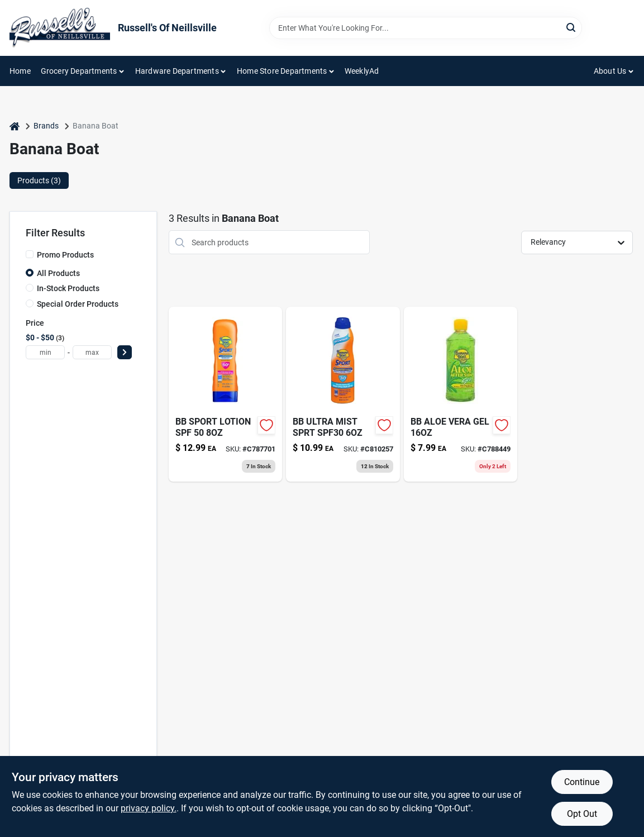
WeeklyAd (362, 71)
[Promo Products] (30, 254)
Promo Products (65, 255)
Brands (46, 126)
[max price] (92, 352)
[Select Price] (125, 352)
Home (20, 71)
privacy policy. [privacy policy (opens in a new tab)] (149, 808)
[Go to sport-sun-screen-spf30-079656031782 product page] (343, 394)
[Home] (15, 126)
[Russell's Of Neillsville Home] (60, 28)
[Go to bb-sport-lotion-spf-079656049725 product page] (225, 394)
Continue (582, 782)
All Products (58, 273)
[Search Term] (426, 28)
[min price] (45, 352)
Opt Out (582, 814)
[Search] (572, 27)
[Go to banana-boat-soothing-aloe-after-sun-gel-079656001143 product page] (461, 394)
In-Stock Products (68, 288)
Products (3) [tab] (39, 180)
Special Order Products (78, 304)
